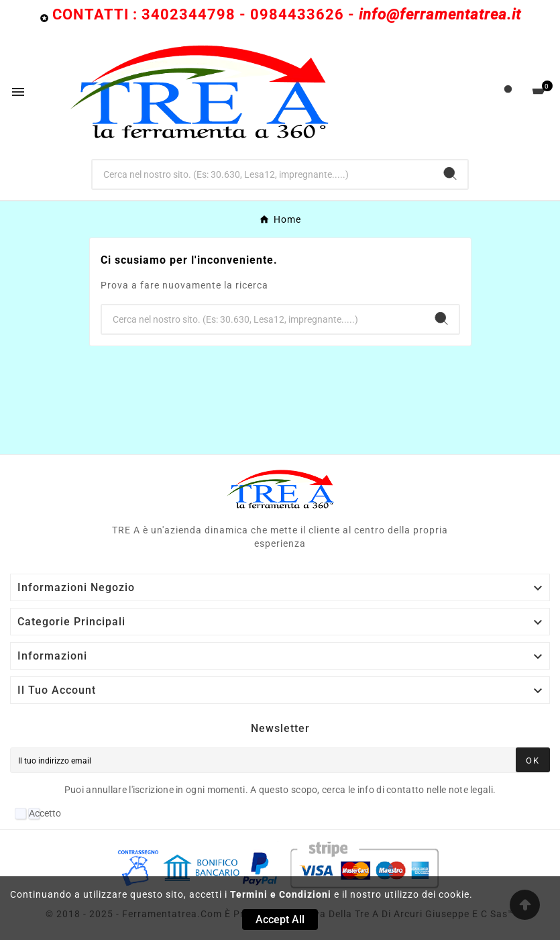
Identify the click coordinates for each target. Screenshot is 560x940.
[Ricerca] (263, 174)
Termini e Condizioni (281, 894)
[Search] (450, 173)
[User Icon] (508, 92)
